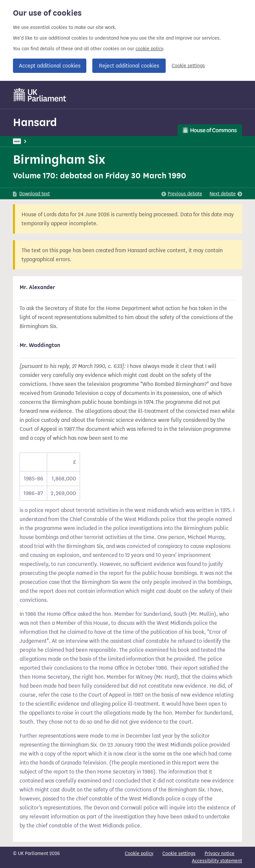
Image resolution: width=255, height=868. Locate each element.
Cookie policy (139, 854)
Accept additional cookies (50, 66)
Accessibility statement (217, 861)
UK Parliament (28, 141)
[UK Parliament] (40, 95)
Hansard (35, 122)
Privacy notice (219, 854)
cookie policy (149, 49)
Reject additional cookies (129, 66)
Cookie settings (188, 66)
